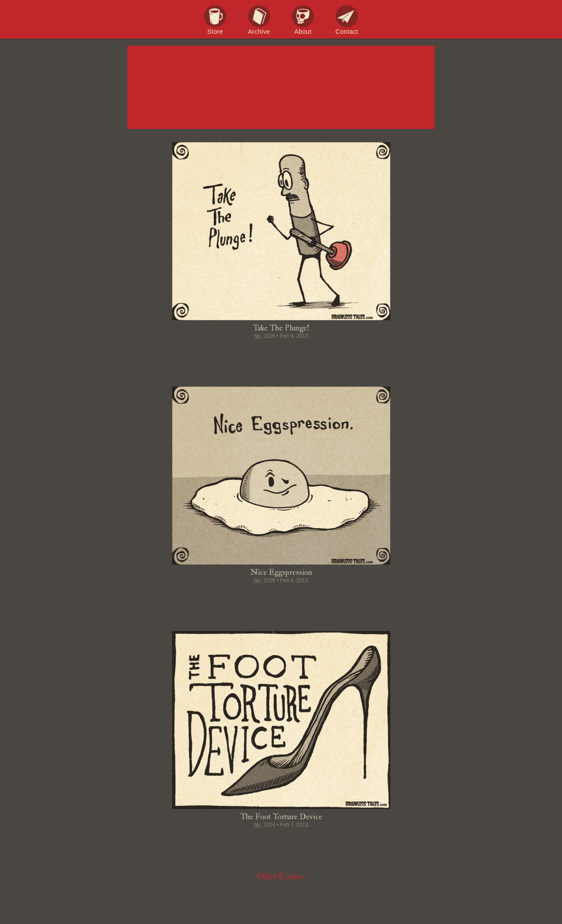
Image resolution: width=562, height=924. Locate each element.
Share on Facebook (231, 353)
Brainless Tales (281, 88)
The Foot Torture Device (281, 817)
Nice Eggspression (281, 572)
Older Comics (281, 876)
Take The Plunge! (281, 328)
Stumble (281, 353)
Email (331, 353)
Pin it (264, 353)
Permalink (314, 353)
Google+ (298, 353)
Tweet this (248, 353)
